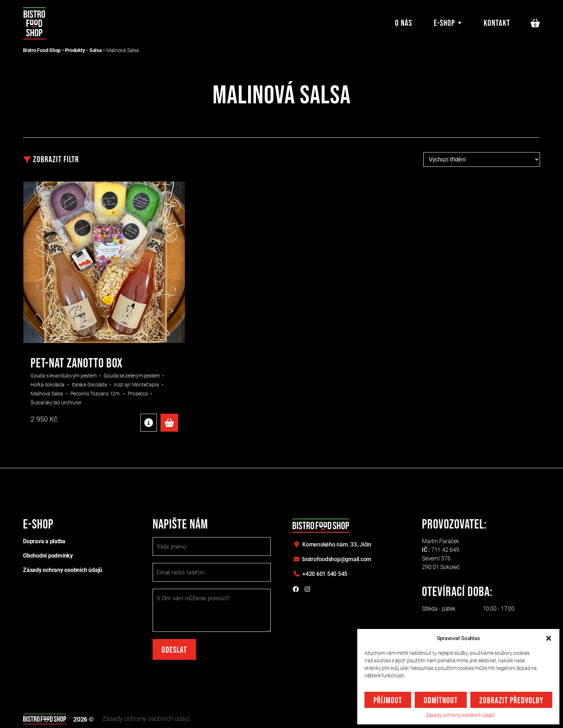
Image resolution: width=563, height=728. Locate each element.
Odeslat (174, 650)
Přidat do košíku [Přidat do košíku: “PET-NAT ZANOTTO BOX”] (169, 423)
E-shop (444, 23)
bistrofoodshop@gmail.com (337, 559)
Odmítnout (441, 701)
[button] (549, 638)
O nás (404, 23)
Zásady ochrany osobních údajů (460, 715)
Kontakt (497, 23)
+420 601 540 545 (325, 574)
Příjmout (388, 701)
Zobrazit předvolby (511, 701)
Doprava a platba (44, 541)
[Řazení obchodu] (482, 159)
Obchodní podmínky (48, 556)
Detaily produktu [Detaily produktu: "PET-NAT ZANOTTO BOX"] (149, 423)
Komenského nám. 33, (337, 544)
